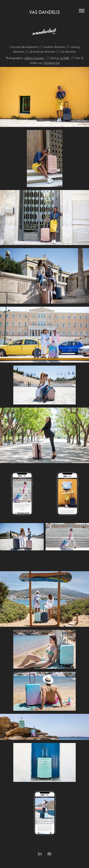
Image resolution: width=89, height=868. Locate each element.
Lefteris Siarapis (34, 58)
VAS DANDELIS (44, 12)
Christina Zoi (51, 63)
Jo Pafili (65, 58)
